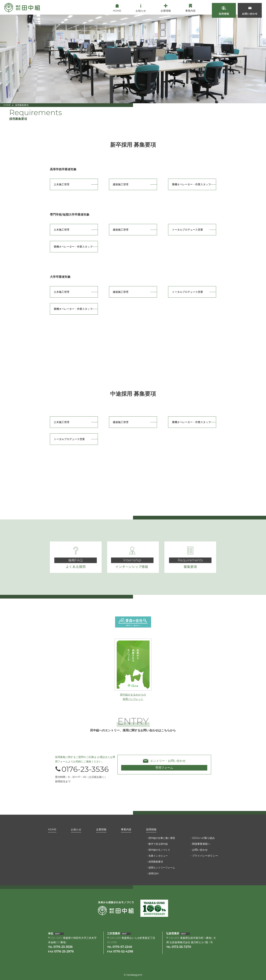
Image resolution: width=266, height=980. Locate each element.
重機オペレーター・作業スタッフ (191, 184)
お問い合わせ (200, 850)
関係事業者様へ (201, 844)
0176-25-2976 (64, 952)
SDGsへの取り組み (203, 838)
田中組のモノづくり (158, 850)
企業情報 (100, 829)
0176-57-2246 (122, 947)
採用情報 (149, 829)
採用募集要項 (155, 862)
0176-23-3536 (82, 769)
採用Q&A (152, 873)
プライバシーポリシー (205, 856)
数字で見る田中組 (157, 844)
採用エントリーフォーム (161, 867)
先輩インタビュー (157, 856)
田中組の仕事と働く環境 (161, 838)
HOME (7, 105)
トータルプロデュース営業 (187, 230)
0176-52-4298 (123, 952)
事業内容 (125, 829)
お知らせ (76, 829)
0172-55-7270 (181, 947)
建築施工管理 (121, 184)
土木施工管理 (62, 184)
